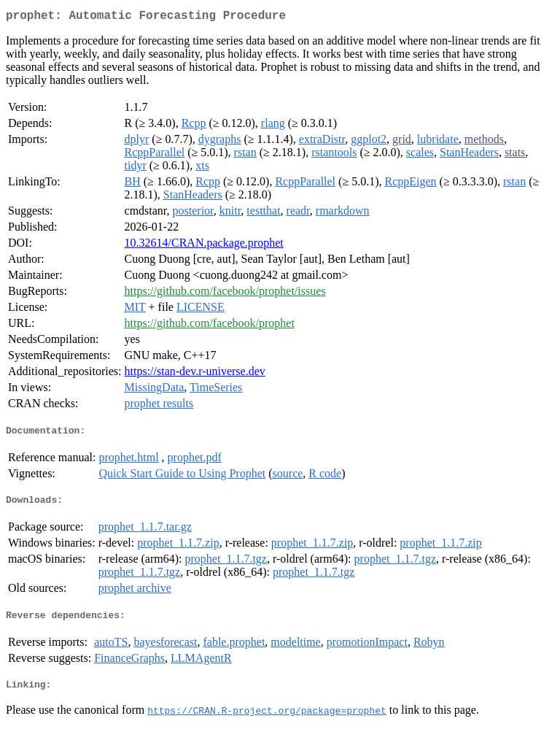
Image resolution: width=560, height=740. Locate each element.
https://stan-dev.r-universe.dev (195, 374)
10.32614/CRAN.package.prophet (204, 246)
